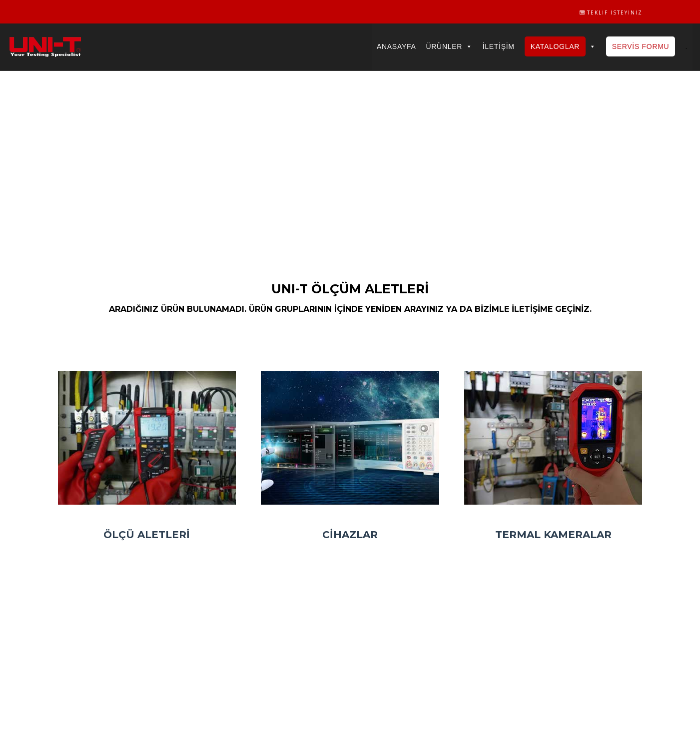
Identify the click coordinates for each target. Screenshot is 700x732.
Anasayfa (396, 46)
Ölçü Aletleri (147, 535)
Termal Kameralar (553, 535)
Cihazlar (350, 535)
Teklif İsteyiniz (611, 12)
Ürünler (449, 47)
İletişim (499, 46)
